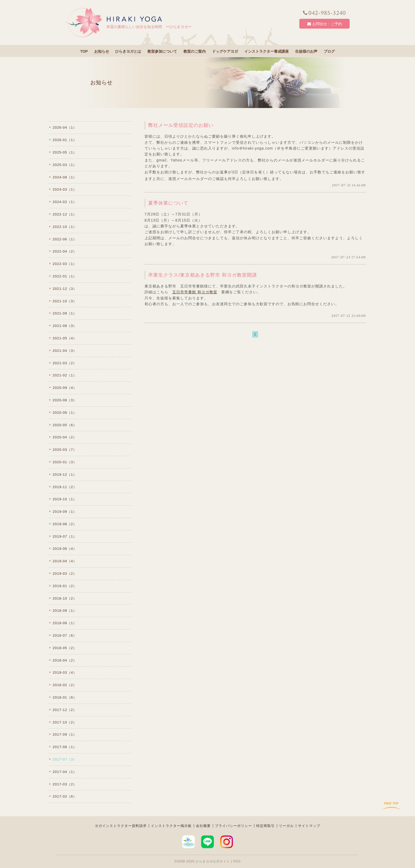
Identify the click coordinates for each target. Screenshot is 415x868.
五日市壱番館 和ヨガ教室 (195, 292)
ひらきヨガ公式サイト (213, 861)
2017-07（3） (65, 759)
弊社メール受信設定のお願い (181, 125)
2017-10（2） (65, 722)
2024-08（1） (65, 177)
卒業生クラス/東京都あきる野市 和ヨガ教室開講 (203, 275)
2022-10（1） (65, 227)
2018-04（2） (65, 660)
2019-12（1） (65, 475)
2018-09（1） (65, 611)
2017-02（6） (65, 796)
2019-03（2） (65, 574)
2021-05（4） (65, 338)
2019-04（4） (65, 561)
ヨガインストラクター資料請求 (121, 826)
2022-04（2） (65, 251)
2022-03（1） (65, 264)
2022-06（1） (65, 239)
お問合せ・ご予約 (325, 24)
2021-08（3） (65, 326)
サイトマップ (309, 826)
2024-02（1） (65, 202)
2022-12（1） (65, 214)
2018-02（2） (65, 685)
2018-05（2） (65, 648)
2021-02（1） (65, 375)
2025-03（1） (65, 165)
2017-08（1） (65, 747)
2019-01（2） (65, 586)
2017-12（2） (65, 710)
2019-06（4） (65, 549)
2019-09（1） (65, 512)
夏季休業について (168, 203)
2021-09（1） (65, 313)
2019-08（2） (65, 524)
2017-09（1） (65, 734)
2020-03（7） (65, 450)
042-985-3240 (324, 13)
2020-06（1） (65, 413)
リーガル (286, 826)
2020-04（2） (65, 437)
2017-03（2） (65, 784)
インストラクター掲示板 (171, 826)
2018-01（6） (65, 697)
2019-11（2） (65, 487)
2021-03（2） (65, 363)
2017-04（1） (65, 772)
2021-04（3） (65, 351)
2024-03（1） (65, 189)
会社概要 (203, 826)
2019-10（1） (65, 499)
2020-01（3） (65, 462)
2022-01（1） (65, 276)
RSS (237, 861)
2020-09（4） (65, 388)
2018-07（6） (65, 635)
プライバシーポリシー (233, 826)
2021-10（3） (65, 301)
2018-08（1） (65, 623)
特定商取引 (265, 826)
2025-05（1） (65, 152)
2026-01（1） (65, 140)
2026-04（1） (65, 127)
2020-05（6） (65, 425)
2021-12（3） (65, 289)
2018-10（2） (65, 598)
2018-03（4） (65, 673)
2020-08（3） (65, 400)
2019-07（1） (65, 536)
